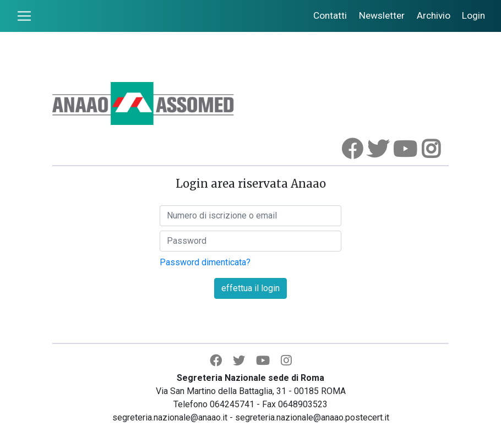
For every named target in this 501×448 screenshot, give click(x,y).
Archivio (434, 15)
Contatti (330, 15)
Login (473, 15)
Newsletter (382, 15)
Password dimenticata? (205, 262)
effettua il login (251, 288)
